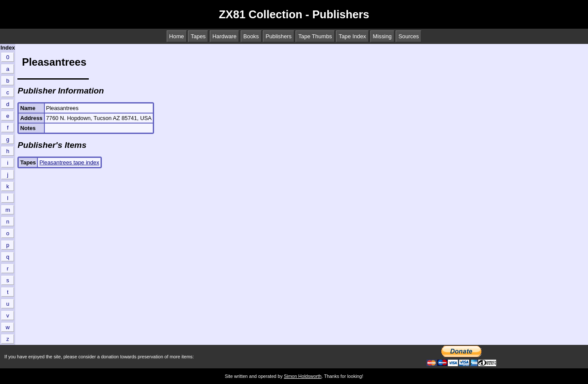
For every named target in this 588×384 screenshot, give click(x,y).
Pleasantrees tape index (69, 162)
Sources (408, 36)
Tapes (198, 36)
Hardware (224, 36)
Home (177, 36)
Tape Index (352, 36)
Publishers (279, 36)
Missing (382, 36)
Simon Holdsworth (302, 376)
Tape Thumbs (315, 36)
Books (251, 36)
